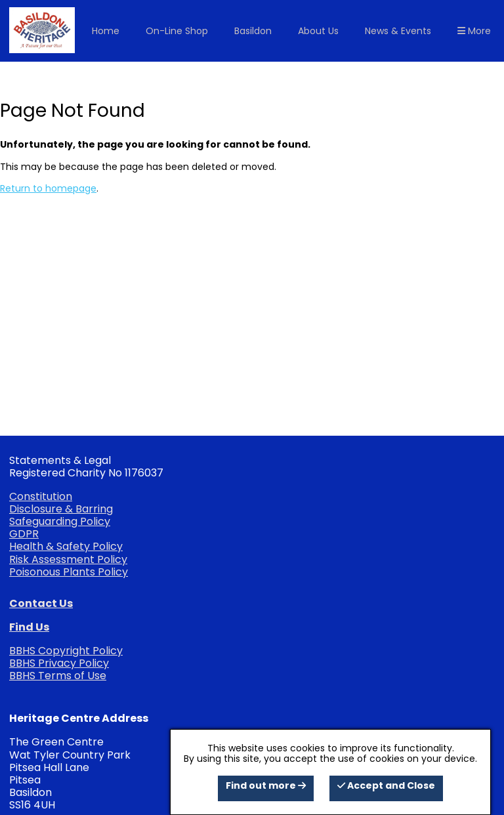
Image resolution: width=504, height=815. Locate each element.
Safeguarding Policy (60, 521)
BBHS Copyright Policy (66, 651)
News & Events (398, 31)
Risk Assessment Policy (68, 559)
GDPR (24, 534)
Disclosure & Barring (61, 509)
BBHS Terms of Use (58, 676)
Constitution (41, 496)
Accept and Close (386, 785)
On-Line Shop (177, 31)
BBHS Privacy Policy (59, 663)
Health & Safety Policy (66, 546)
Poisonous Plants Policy (69, 572)
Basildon (253, 31)
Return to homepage (48, 188)
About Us (318, 31)
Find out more (266, 785)
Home (106, 31)
